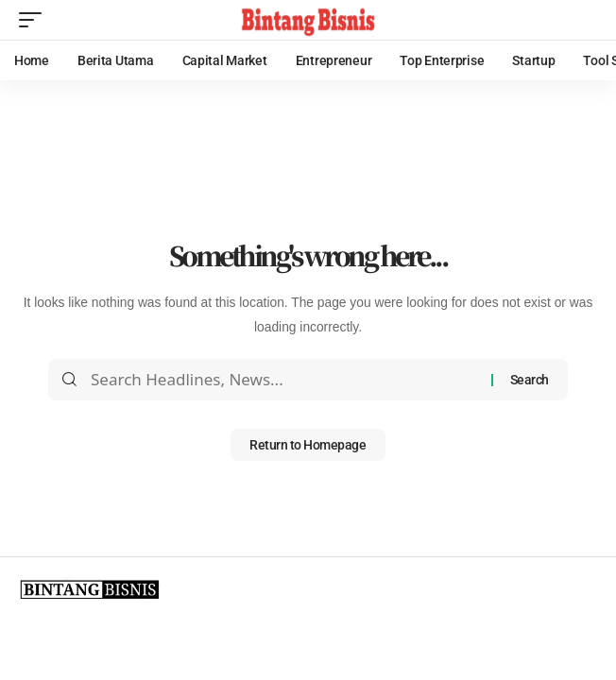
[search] (583, 20)
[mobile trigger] (35, 20)
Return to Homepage (308, 445)
